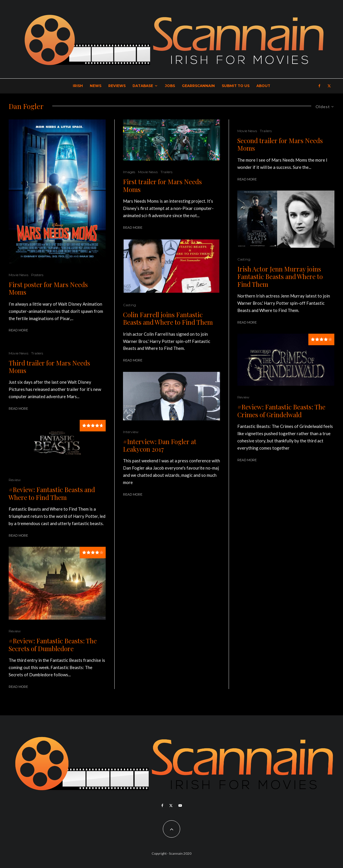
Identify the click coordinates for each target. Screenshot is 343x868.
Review (15, 480)
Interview (131, 432)
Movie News (18, 275)
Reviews (117, 86)
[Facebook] (319, 86)
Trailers (37, 353)
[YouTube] (180, 806)
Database (143, 86)
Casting (129, 305)
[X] (329, 86)
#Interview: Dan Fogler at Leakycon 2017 (160, 445)
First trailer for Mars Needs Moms (162, 185)
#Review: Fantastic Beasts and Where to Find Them (52, 493)
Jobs (170, 86)
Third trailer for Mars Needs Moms (49, 367)
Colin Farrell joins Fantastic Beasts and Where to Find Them (168, 318)
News (96, 86)
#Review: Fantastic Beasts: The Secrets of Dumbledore (53, 645)
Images (129, 172)
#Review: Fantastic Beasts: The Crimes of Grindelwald (281, 411)
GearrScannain (198, 86)
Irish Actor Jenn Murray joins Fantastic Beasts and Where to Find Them (280, 277)
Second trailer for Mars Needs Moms (280, 144)
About (263, 86)
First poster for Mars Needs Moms (48, 288)
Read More (18, 330)
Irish (78, 86)
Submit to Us (236, 86)
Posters (37, 275)
